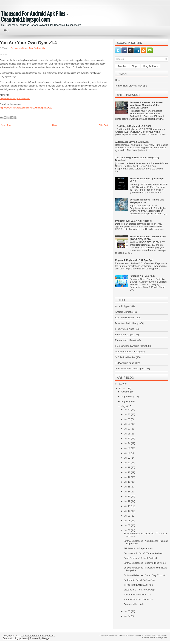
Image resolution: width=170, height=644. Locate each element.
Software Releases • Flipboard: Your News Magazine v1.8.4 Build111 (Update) (146, 105)
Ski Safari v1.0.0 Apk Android (138, 548)
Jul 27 (127, 429)
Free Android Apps (19, 48)
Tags (135, 66)
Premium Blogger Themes (156, 635)
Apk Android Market (125, 318)
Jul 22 (127, 453)
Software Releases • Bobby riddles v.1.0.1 (145, 563)
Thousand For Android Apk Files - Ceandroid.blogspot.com (34, 16)
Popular (122, 66)
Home (6, 30)
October (126, 392)
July (124, 406)
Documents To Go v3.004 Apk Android (143, 553)
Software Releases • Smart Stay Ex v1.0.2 (145, 575)
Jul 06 (127, 530)
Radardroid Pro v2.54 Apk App (139, 580)
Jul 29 (127, 419)
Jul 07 (127, 525)
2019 (122, 384)
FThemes (113, 635)
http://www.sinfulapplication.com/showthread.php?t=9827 (27, 108)
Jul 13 (127, 496)
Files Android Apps (125, 329)
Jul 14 (127, 492)
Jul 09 (127, 516)
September (127, 397)
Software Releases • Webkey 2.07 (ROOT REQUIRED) (148, 238)
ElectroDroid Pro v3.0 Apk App (139, 590)
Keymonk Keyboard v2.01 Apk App (134, 260)
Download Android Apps (127, 323)
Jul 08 (127, 521)
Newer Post (6, 125)
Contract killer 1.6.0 (134, 604)
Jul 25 (127, 438)
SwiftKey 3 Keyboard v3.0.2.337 (134, 126)
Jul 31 (127, 409)
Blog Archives (151, 66)
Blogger (46, 638)
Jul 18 (127, 472)
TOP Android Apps (124, 363)
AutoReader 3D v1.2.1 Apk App (132, 142)
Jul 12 (127, 501)
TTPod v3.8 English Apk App (138, 585)
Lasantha (139, 635)
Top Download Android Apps (130, 369)
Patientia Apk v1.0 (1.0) (142, 276)
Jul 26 (127, 434)
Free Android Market (39, 48)
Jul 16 (127, 482)
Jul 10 (127, 511)
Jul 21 (127, 458)
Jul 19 (127, 467)
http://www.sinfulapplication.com (15, 99)
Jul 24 (127, 443)
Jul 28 (127, 424)
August (125, 401)
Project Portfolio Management (155, 637)
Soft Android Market (125, 357)
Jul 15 (127, 487)
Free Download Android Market (131, 346)
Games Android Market (127, 352)
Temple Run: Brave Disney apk (131, 86)
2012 (122, 388)
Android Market (123, 312)
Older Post (103, 125)
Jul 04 (127, 616)
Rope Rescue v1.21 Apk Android (140, 558)
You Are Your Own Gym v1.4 (28, 43)
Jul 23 (127, 448)
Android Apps (122, 306)
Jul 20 (127, 463)
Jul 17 (127, 477)
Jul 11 (127, 506)
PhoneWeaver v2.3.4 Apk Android (133, 221)
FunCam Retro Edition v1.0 (138, 595)
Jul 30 (127, 414)
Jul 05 (127, 611)
